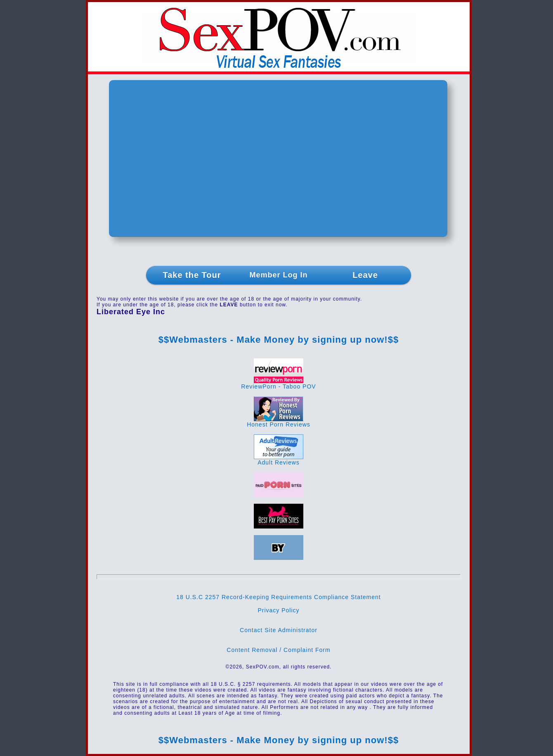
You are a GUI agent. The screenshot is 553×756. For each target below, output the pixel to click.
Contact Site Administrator (279, 630)
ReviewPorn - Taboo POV (278, 384)
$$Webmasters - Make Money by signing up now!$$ (279, 340)
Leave (365, 275)
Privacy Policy (278, 610)
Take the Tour (192, 275)
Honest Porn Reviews (279, 422)
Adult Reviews (279, 460)
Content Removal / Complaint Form (278, 650)
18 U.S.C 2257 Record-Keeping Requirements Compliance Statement (278, 597)
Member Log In (278, 275)
